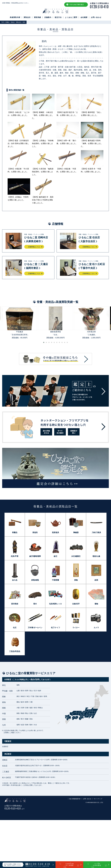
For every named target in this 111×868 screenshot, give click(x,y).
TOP (3, 22)
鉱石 (55, 556)
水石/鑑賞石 (76, 556)
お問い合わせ (96, 17)
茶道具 (35, 532)
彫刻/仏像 (96, 556)
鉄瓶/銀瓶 (35, 580)
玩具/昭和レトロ (55, 604)
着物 (96, 604)
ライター (76, 628)
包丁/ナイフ (55, 628)
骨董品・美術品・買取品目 (13, 22)
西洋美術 (15, 604)
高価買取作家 (15, 17)
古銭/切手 (76, 604)
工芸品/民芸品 (15, 651)
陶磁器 (76, 532)
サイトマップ (98, 799)
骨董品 (15, 532)
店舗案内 (48, 17)
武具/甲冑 (15, 556)
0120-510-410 (14, 808)
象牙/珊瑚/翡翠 (35, 556)
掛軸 (76, 580)
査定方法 (58, 17)
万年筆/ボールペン (35, 628)
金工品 (15, 580)
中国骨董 (55, 580)
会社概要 (84, 17)
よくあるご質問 (71, 17)
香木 (35, 604)
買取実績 (37, 17)
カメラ (96, 628)
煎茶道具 (55, 532)
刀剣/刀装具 (96, 532)
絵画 (96, 580)
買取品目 (27, 17)
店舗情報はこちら (34, 247)
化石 (15, 628)
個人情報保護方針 (75, 799)
